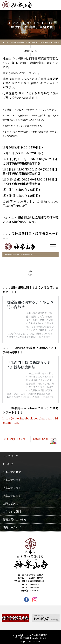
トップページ (10, 456)
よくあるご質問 (12, 511)
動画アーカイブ (12, 527)
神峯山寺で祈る (12, 480)
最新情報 (17, 42)
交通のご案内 (10, 504)
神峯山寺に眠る (12, 496)
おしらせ (9, 42)
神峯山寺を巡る (12, 488)
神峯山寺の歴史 (12, 472)
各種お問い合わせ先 (14, 519)
